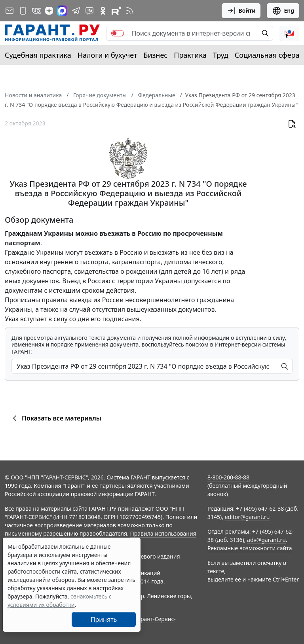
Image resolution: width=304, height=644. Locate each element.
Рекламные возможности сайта (250, 548)
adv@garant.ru (266, 540)
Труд (221, 55)
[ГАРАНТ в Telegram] (76, 11)
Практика (190, 55)
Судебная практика (38, 55)
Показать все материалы (56, 418)
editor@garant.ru (247, 517)
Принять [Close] (104, 619)
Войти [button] (241, 11)
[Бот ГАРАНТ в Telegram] (89, 11)
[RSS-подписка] (130, 11)
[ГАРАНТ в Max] (62, 11)
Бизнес (155, 55)
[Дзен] (49, 11)
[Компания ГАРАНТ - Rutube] (116, 11)
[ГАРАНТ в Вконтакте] (36, 11)
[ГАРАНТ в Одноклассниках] (103, 11)
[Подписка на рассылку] (9, 11)
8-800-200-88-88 (228, 477)
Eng (283, 11)
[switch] (118, 33)
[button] (289, 33)
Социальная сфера (267, 55)
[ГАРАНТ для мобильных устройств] (23, 11)
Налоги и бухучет (107, 55)
